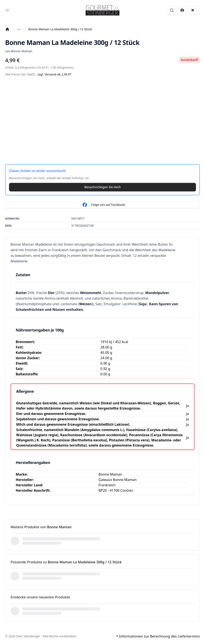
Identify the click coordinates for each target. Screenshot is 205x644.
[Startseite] (7, 29)
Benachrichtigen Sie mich (102, 187)
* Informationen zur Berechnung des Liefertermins (158, 636)
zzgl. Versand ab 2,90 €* (55, 74)
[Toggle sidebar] (7, 10)
